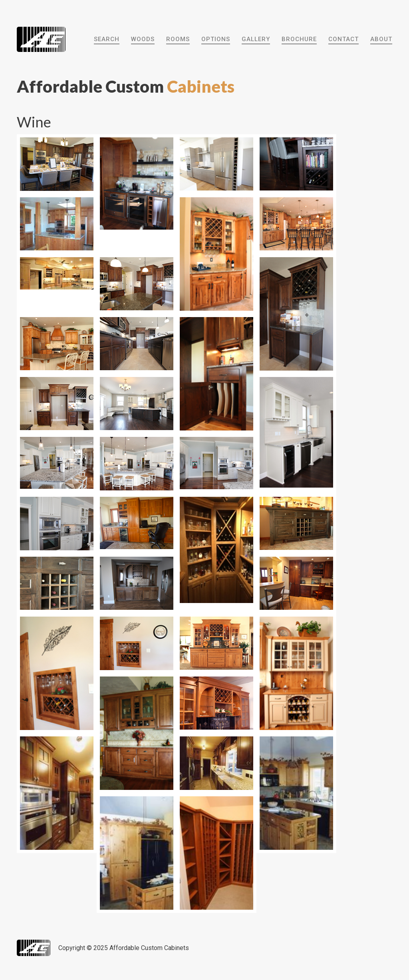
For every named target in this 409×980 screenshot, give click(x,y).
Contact (343, 39)
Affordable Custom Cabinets (149, 948)
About (381, 39)
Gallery (256, 39)
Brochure (299, 39)
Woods (143, 39)
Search (107, 39)
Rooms (178, 39)
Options (216, 39)
